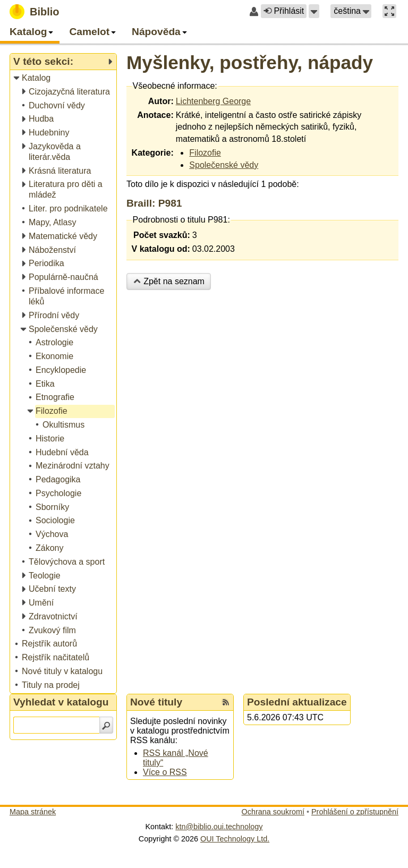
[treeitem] (64, 78)
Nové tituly (156, 702)
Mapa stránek (33, 812)
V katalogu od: (161, 249)
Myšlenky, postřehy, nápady (250, 62)
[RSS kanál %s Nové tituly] (226, 702)
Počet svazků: (162, 235)
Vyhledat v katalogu (61, 702)
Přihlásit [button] (284, 11)
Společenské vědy (224, 165)
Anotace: (155, 115)
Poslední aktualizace (297, 702)
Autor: (161, 101)
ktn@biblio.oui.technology (219, 827)
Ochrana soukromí (273, 812)
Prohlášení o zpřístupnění (355, 812)
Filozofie (205, 153)
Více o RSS (165, 772)
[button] (314, 11)
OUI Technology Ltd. (235, 839)
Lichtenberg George (213, 101)
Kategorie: (153, 153)
